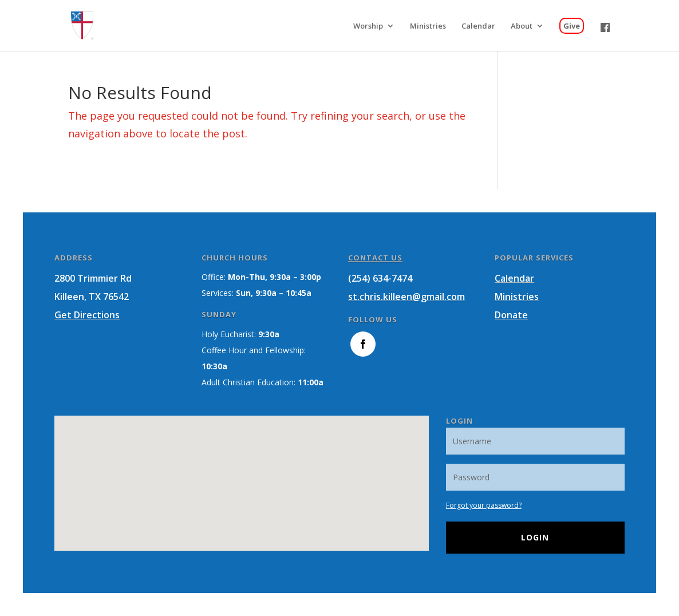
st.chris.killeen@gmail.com (406, 297)
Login (535, 537)
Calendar (514, 278)
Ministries (517, 297)
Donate (511, 315)
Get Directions (87, 315)
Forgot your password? (484, 505)
